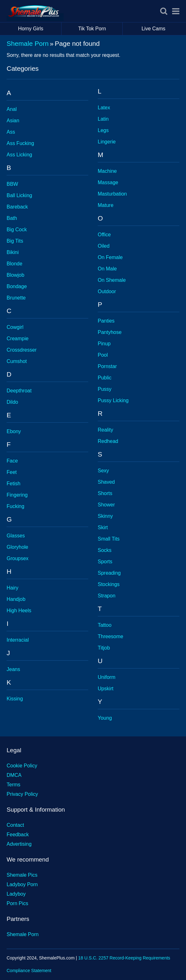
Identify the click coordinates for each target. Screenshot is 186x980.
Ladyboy (16, 894)
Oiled (104, 246)
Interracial (18, 640)
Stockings (109, 584)
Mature (106, 205)
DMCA (14, 775)
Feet (12, 472)
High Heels (19, 611)
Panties (106, 321)
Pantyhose (110, 332)
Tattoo (105, 625)
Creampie (17, 339)
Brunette (16, 298)
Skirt (103, 527)
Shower (106, 505)
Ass (11, 132)
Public (105, 378)
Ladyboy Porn (22, 884)
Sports (105, 562)
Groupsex (17, 558)
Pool (103, 355)
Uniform (107, 677)
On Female (110, 257)
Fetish (14, 484)
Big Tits (15, 241)
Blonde (15, 264)
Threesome (110, 636)
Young (105, 718)
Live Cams (154, 29)
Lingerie (107, 142)
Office (104, 235)
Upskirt (106, 689)
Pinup (104, 344)
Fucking (15, 506)
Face (12, 461)
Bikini (13, 252)
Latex (104, 108)
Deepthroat (19, 391)
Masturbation (112, 194)
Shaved (106, 482)
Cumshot (17, 361)
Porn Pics (17, 903)
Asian (13, 121)
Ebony (14, 431)
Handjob (16, 599)
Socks (105, 550)
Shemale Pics (22, 875)
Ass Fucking (20, 143)
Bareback (17, 207)
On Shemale (112, 280)
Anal (12, 109)
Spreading (109, 573)
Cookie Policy (22, 766)
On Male (107, 269)
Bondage (17, 286)
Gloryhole (17, 547)
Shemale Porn (28, 43)
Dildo (12, 402)
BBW (12, 184)
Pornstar (107, 366)
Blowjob (15, 275)
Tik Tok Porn (100, 29)
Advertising (19, 844)
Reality (105, 430)
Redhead (108, 441)
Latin (103, 119)
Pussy (105, 389)
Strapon (107, 596)
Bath (12, 218)
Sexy (103, 471)
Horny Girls (40, 29)
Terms (14, 785)
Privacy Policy (22, 794)
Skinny (105, 516)
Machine (107, 171)
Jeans (13, 669)
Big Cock (17, 230)
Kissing (15, 699)
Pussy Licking (113, 400)
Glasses (16, 536)
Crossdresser (22, 350)
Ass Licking (19, 155)
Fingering (17, 495)
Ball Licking (19, 195)
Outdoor (107, 291)
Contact (15, 825)
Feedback (18, 835)
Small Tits (109, 539)
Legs (103, 130)
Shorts (105, 493)
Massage (108, 182)
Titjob (104, 648)
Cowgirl (15, 327)
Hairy (12, 588)
